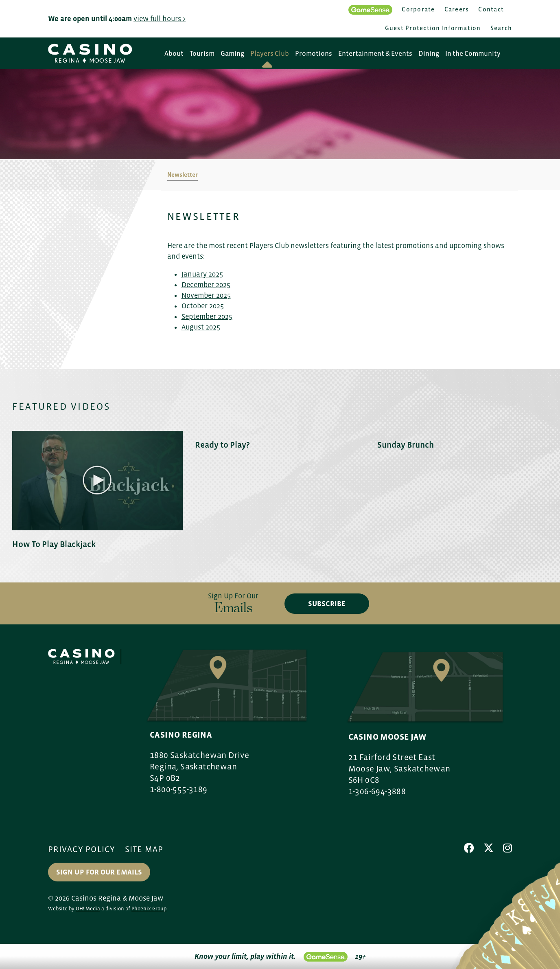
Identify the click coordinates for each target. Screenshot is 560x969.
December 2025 (206, 285)
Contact (491, 9)
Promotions (314, 54)
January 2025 (202, 274)
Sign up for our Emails (99, 872)
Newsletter (183, 175)
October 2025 (203, 306)
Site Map (144, 849)
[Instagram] (507, 848)
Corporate (418, 9)
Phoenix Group (149, 909)
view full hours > (160, 19)
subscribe (327, 604)
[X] (489, 848)
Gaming (232, 54)
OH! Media (88, 909)
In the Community (473, 54)
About (174, 54)
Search (501, 28)
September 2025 (207, 316)
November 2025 (206, 295)
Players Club (270, 54)
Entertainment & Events (375, 54)
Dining (429, 54)
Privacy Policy (82, 849)
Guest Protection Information (433, 28)
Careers (457, 9)
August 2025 (201, 327)
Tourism (202, 54)
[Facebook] (469, 848)
